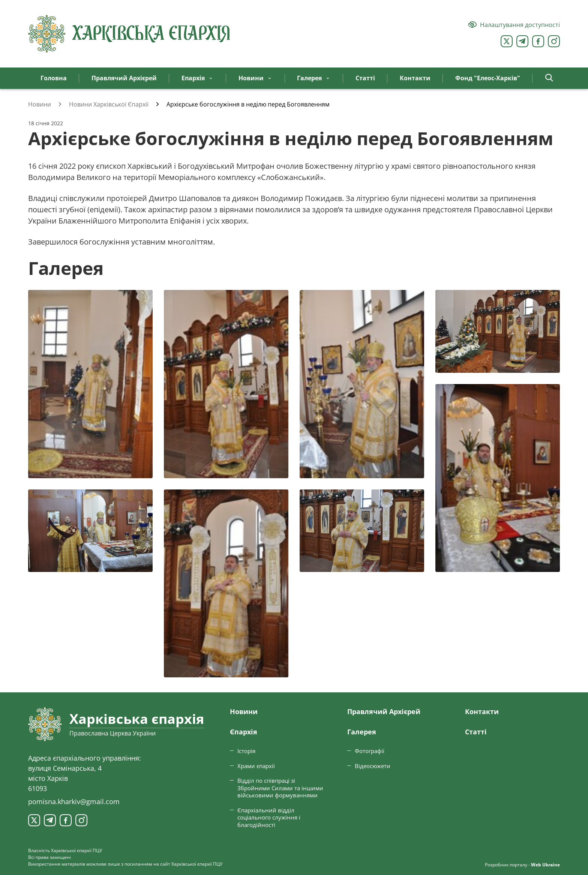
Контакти (482, 711)
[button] (549, 78)
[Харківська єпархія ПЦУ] (129, 34)
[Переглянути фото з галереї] (90, 384)
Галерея (362, 732)
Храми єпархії (256, 766)
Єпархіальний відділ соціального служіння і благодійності (269, 817)
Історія (246, 751)
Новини (244, 711)
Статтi (476, 732)
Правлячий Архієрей (384, 711)
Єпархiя (244, 732)
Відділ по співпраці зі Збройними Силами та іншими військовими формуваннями (280, 788)
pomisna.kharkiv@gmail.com (74, 801)
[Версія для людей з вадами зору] (514, 25)
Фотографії (370, 751)
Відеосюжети (373, 766)
